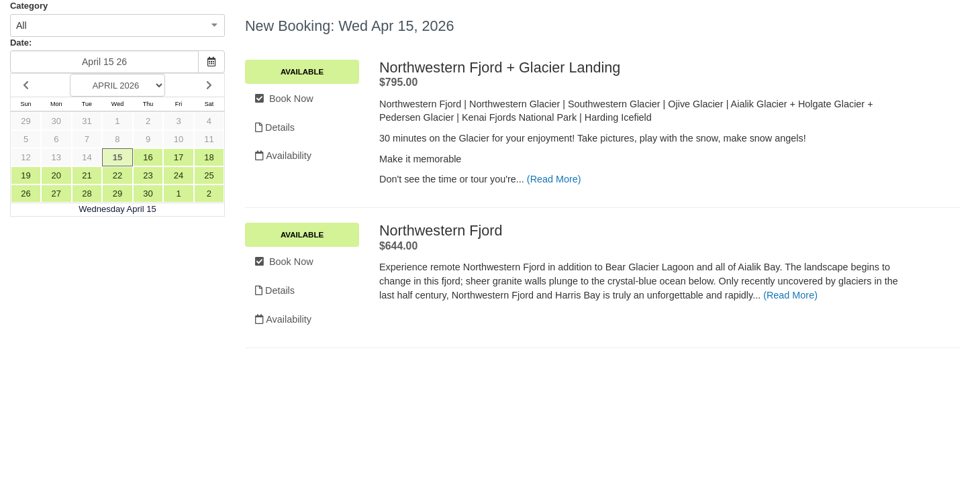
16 (148, 157)
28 (87, 194)
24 (179, 175)
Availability (283, 156)
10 (179, 139)
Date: (21, 43)
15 (117, 157)
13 (56, 157)
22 (117, 175)
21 (87, 175)
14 (87, 157)
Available (302, 72)
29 (26, 121)
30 (56, 121)
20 (56, 175)
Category (29, 6)
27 (56, 194)
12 (26, 157)
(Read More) (554, 179)
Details (275, 127)
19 (26, 175)
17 (179, 157)
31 (87, 121)
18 (209, 157)
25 (209, 175)
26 (26, 194)
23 (148, 175)
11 (209, 139)
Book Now (284, 99)
